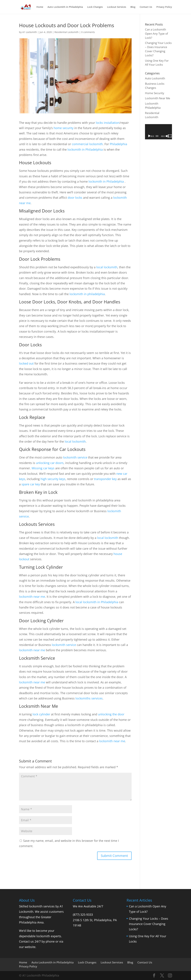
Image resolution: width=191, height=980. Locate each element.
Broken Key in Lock (38, 492)
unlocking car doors (50, 463)
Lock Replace (32, 417)
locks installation (108, 123)
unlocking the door (111, 714)
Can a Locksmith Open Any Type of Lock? (156, 34)
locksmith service (75, 457)
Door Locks (30, 345)
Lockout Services (117, 7)
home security (64, 128)
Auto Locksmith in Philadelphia (65, 7)
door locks (75, 198)
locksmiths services (89, 698)
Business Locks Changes (155, 86)
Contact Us (146, 7)
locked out (26, 363)
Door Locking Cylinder (41, 621)
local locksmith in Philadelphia (97, 602)
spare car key (31, 484)
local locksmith (107, 267)
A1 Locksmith (30, 32)
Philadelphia (118, 144)
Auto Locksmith (155, 78)
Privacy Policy (164, 7)
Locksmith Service (37, 658)
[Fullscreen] (170, 136)
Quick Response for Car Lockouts (52, 449)
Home (40, 7)
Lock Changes (95, 7)
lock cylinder (41, 714)
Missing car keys (43, 468)
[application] (158, 132)
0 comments (88, 32)
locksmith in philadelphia (87, 294)
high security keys (53, 479)
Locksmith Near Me (39, 706)
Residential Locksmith (67, 32)
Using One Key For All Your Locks (157, 63)
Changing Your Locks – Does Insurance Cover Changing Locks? (158, 49)
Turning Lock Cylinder (41, 567)
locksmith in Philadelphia (85, 149)
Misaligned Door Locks (42, 211)
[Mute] (167, 136)
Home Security (155, 93)
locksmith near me (32, 597)
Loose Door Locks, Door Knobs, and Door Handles (70, 302)
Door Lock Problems (40, 259)
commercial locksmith (87, 144)
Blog (133, 7)
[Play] (149, 136)
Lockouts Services (37, 524)
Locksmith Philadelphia (153, 106)
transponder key (105, 479)
